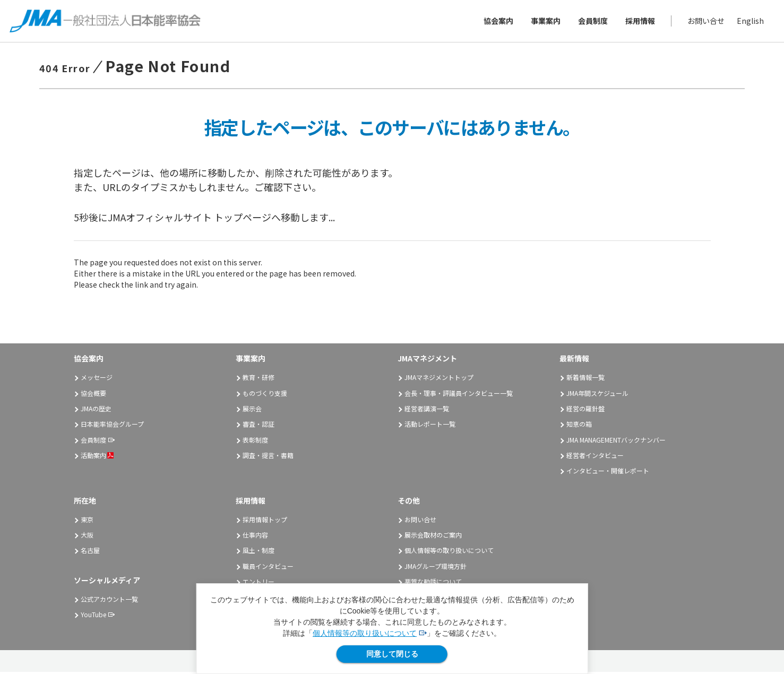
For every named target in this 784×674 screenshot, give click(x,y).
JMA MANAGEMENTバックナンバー (616, 441)
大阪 (87, 536)
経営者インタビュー (595, 457)
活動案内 (97, 457)
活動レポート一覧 (430, 426)
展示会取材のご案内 (433, 536)
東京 (87, 521)
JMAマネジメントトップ (439, 379)
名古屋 (90, 552)
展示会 (252, 410)
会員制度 (592, 22)
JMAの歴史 (96, 410)
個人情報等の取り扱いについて (365, 633)
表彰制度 (255, 441)
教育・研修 (259, 379)
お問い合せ (705, 22)
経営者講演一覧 (427, 410)
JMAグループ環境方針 (436, 568)
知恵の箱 (579, 426)
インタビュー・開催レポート (608, 473)
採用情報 (639, 22)
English (749, 22)
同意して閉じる (392, 654)
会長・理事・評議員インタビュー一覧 (459, 395)
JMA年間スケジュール (597, 395)
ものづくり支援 (265, 395)
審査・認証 (259, 426)
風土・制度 (259, 552)
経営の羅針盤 (585, 410)
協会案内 (497, 22)
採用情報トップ (265, 521)
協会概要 (93, 395)
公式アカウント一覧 (109, 600)
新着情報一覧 (585, 379)
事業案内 (545, 22)
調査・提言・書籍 (268, 457)
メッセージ (97, 379)
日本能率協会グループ (112, 426)
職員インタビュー (268, 568)
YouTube (93, 616)
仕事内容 (255, 536)
